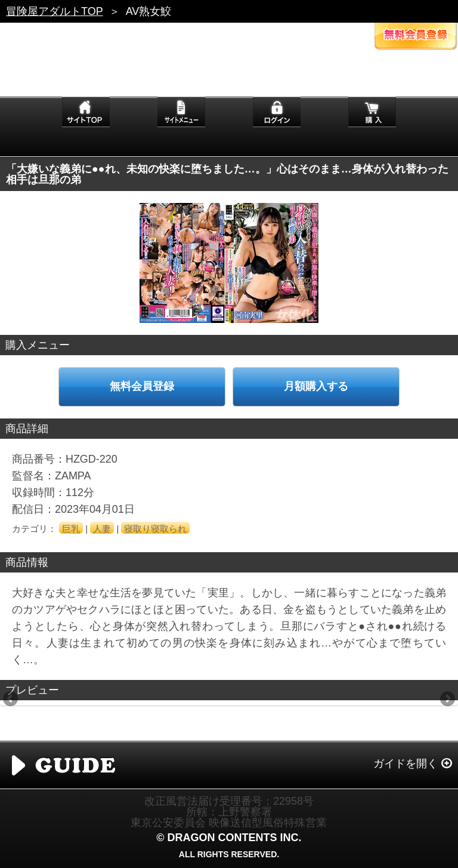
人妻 (102, 529)
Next (447, 700)
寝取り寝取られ (155, 529)
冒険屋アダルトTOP (55, 11)
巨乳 (71, 529)
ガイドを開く (406, 764)
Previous (11, 700)
